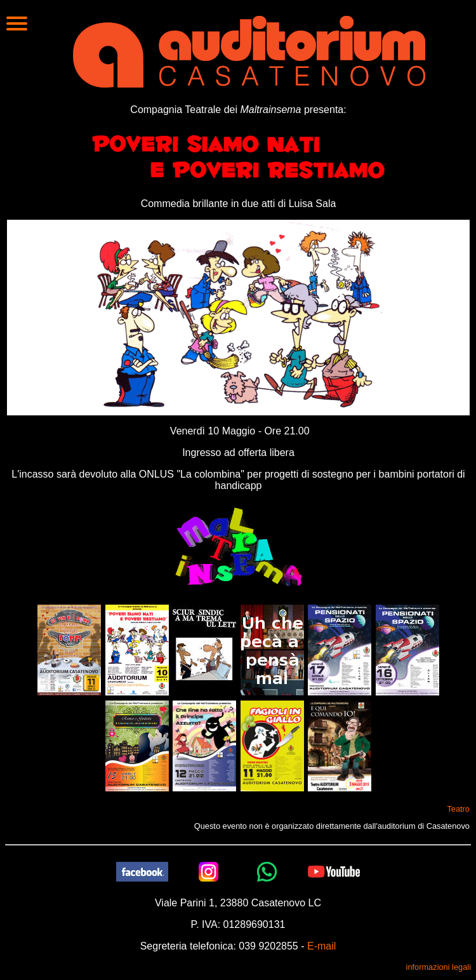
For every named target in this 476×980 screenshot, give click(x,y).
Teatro (458, 809)
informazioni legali (439, 967)
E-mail (321, 946)
